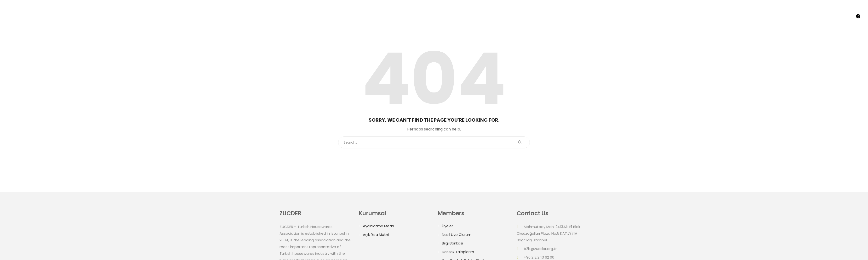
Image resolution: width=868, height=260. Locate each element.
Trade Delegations (794, 18)
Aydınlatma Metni (378, 226)
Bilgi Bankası (452, 243)
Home (717, 18)
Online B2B (828, 18)
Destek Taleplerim (458, 252)
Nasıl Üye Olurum (457, 235)
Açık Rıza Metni (376, 235)
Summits (760, 18)
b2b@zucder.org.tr (540, 249)
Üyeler (447, 226)
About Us (737, 18)
